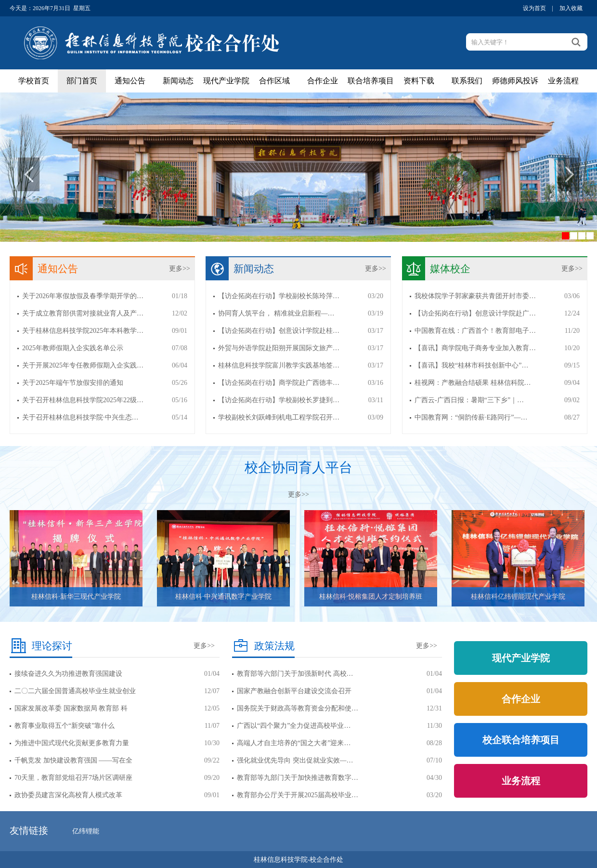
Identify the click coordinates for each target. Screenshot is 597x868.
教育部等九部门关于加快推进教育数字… (298, 778)
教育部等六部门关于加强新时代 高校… (295, 674)
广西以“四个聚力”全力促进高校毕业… (294, 726)
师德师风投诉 (515, 81)
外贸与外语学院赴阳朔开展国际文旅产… (279, 348)
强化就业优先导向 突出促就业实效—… (295, 760)
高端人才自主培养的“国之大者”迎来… (294, 743)
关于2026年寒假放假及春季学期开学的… (83, 296)
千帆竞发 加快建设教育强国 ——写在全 (73, 760)
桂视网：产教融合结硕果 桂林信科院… (473, 383)
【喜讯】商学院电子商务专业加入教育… (475, 348)
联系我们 (467, 81)
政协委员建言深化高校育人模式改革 (68, 795)
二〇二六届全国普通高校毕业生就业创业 (75, 691)
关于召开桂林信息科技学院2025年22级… (83, 400)
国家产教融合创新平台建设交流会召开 (294, 691)
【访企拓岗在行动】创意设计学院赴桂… (279, 331)
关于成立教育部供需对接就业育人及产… (83, 313)
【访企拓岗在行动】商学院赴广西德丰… (279, 383)
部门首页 (82, 81)
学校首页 (34, 81)
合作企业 (323, 81)
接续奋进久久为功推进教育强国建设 (68, 674)
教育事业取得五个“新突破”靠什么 (65, 726)
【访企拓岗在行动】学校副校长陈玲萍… (279, 296)
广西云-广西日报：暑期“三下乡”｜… (469, 400)
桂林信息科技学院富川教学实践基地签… (279, 365)
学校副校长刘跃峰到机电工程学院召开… (279, 417)
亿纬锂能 (86, 831)
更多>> (180, 269)
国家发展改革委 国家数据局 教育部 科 (71, 708)
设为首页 (534, 8)
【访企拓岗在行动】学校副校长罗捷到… (279, 400)
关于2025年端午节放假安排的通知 (73, 383)
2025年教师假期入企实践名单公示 (73, 348)
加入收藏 (571, 8)
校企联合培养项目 (521, 740)
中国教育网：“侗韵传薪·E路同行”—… (471, 417)
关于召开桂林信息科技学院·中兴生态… (80, 417)
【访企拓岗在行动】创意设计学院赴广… (475, 313)
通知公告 (130, 81)
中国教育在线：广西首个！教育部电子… (475, 331)
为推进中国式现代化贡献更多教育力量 (72, 743)
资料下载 (419, 81)
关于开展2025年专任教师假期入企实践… (83, 365)
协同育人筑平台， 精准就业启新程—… (276, 313)
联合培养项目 (371, 81)
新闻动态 (178, 81)
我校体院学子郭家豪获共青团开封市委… (475, 296)
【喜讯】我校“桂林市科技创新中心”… (471, 365)
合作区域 (274, 81)
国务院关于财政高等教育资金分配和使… (298, 708)
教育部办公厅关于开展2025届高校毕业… (298, 795)
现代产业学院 (226, 81)
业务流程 (563, 81)
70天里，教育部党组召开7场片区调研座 (73, 778)
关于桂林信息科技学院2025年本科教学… (83, 331)
